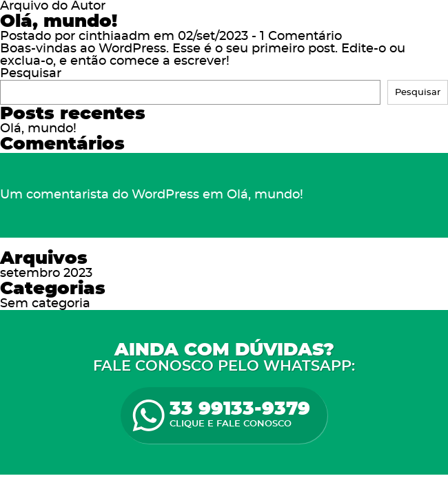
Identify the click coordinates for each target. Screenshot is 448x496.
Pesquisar (31, 74)
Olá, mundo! (59, 21)
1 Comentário (301, 37)
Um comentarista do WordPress (100, 195)
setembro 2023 (46, 273)
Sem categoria (45, 304)
